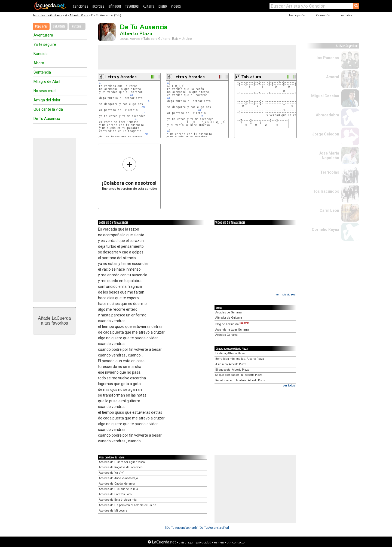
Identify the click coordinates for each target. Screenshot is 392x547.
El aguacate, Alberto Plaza (232, 370)
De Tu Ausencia (47, 119)
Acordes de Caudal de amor (117, 484)
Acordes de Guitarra (48, 15)
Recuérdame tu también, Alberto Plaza (240, 380)
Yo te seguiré (45, 44)
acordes (98, 6)
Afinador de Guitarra (229, 318)
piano (163, 6)
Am (132, 95)
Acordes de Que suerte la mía (118, 489)
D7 (143, 113)
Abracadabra (327, 115)
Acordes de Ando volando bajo (118, 478)
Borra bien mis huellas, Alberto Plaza (240, 359)
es (216, 542)
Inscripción (297, 15)
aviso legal (186, 542)
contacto (238, 542)
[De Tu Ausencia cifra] (214, 528)
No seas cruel (45, 91)
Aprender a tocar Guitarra (232, 330)
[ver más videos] (285, 294)
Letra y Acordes (121, 77)
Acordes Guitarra (226, 335)
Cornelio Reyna (325, 229)
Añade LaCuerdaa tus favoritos (55, 321)
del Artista (59, 27)
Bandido (41, 54)
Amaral (333, 77)
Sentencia (42, 72)
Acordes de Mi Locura (113, 511)
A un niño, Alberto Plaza (231, 364)
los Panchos (328, 58)
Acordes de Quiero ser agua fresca (122, 462)
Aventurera (43, 35)
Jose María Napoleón (329, 155)
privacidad (204, 542)
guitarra (148, 6)
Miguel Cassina (325, 96)
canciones (81, 6)
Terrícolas (330, 172)
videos (176, 6)
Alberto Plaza (79, 15)
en (222, 542)
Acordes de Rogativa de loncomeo (121, 467)
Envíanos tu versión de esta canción (129, 174)
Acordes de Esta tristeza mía (118, 500)
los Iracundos (327, 191)
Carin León (329, 210)
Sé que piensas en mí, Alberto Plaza (239, 375)
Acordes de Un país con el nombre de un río (127, 505)
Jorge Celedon (326, 134)
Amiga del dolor (47, 100)
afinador (115, 6)
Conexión (323, 15)
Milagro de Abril (47, 81)
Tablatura (251, 77)
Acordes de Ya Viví (111, 473)
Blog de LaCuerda (232, 324)
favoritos (132, 6)
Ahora (39, 63)
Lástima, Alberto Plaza (230, 353)
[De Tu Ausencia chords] (182, 528)
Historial (77, 27)
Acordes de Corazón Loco (115, 494)
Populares (41, 27)
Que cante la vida (48, 109)
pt (228, 542)
